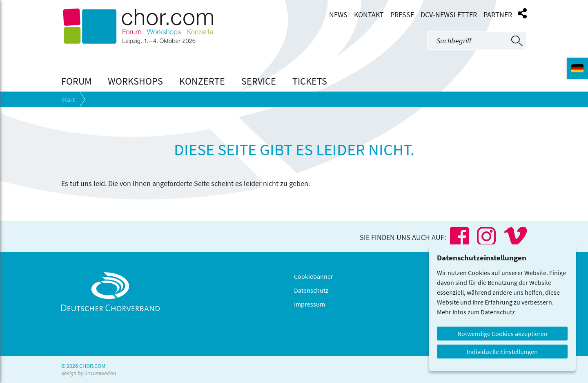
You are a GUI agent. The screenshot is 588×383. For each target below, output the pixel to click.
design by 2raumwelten (89, 373)
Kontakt (369, 15)
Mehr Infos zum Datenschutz (476, 312)
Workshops (135, 81)
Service (259, 81)
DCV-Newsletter (449, 15)
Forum (76, 81)
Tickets (310, 81)
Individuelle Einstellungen (502, 352)
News (338, 15)
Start (68, 99)
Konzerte (202, 81)
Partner (498, 15)
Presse (402, 15)
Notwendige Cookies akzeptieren (502, 334)
